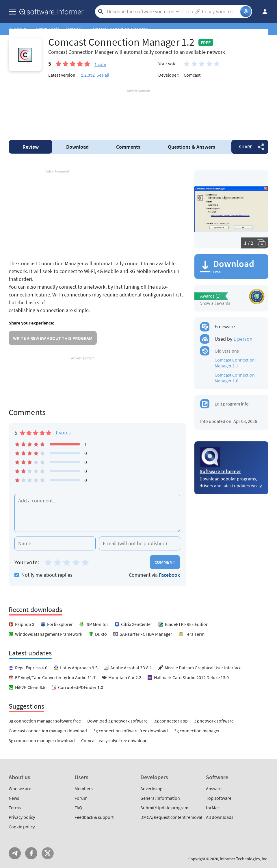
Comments (128, 147)
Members (84, 788)
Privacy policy (22, 817)
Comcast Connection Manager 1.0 (235, 378)
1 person (243, 339)
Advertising (151, 788)
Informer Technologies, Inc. (244, 859)
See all (103, 75)
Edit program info (232, 404)
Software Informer (220, 471)
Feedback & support (94, 817)
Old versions (227, 351)
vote (100, 64)
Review (31, 147)
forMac (213, 808)
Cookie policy (22, 827)
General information (160, 798)
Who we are (20, 788)
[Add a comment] (97, 513)
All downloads (220, 817)
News (14, 798)
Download (77, 147)
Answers (192, 147)
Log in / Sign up (262, 12)
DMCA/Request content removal (171, 817)
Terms (15, 808)
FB (31, 853)
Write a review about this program (53, 338)
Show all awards (215, 303)
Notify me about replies (43, 575)
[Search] (173, 12)
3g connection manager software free (45, 721)
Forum (81, 798)
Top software (219, 798)
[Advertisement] (138, 111)
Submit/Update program (164, 808)
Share (246, 147)
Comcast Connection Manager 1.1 (235, 363)
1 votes (63, 433)
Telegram (15, 853)
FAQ (78, 808)
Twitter (48, 853)
